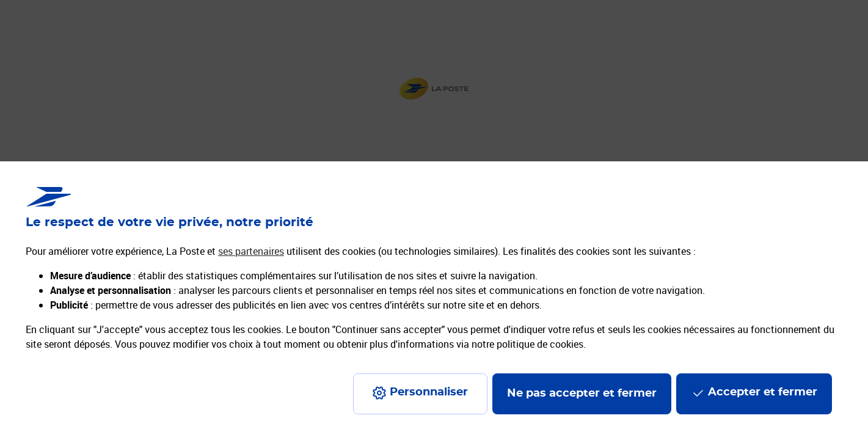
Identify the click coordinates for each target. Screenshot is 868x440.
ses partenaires (251, 251)
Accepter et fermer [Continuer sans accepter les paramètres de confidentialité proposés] (763, 392)
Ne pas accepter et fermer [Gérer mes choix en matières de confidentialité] (582, 394)
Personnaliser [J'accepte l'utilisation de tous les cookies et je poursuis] (429, 392)
